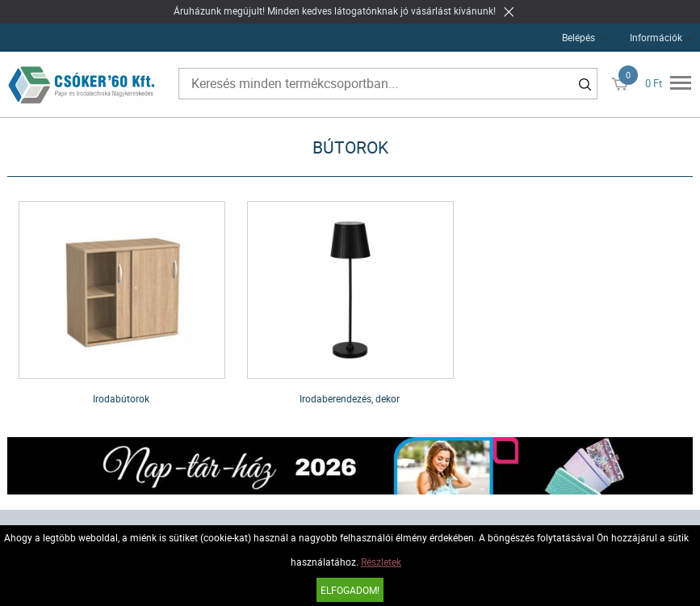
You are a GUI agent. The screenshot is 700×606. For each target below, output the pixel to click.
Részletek (381, 562)
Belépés (578, 37)
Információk (656, 37)
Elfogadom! (350, 590)
